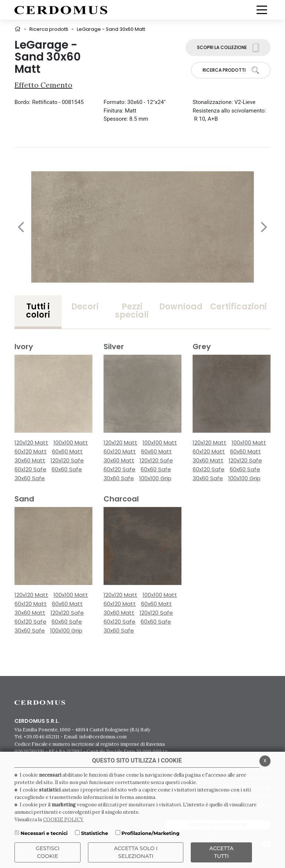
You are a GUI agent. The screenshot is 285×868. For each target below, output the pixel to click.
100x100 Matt (71, 443)
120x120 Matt (31, 443)
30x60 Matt (30, 460)
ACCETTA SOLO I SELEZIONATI (136, 852)
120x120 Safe (67, 460)
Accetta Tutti (221, 852)
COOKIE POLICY (63, 820)
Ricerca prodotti (49, 29)
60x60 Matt (67, 451)
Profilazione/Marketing (150, 833)
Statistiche (94, 833)
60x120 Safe (30, 469)
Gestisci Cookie (47, 852)
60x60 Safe (67, 469)
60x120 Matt (31, 451)
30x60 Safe (30, 478)
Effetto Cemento (43, 85)
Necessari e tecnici (44, 833)
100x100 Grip (155, 478)
